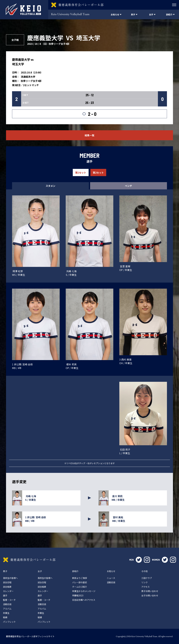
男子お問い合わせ (150, 591)
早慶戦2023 (78, 595)
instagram (147, 560)
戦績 (5, 617)
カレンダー (8, 591)
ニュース (111, 578)
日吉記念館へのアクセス (84, 600)
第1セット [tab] (81, 172)
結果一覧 (89, 135)
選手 (5, 595)
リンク (144, 582)
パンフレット (9, 622)
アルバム (7, 609)
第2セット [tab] (98, 172)
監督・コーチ (9, 600)
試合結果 (7, 587)
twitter (139, 560)
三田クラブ (147, 578)
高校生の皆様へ (10, 578)
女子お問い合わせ (150, 595)
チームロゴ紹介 (80, 587)
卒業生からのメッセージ (84, 591)
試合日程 (7, 582)
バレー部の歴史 (80, 582)
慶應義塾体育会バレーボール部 (29, 560)
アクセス (145, 587)
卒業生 (6, 613)
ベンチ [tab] (129, 186)
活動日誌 (7, 604)
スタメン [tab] (50, 186)
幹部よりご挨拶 (80, 578)
